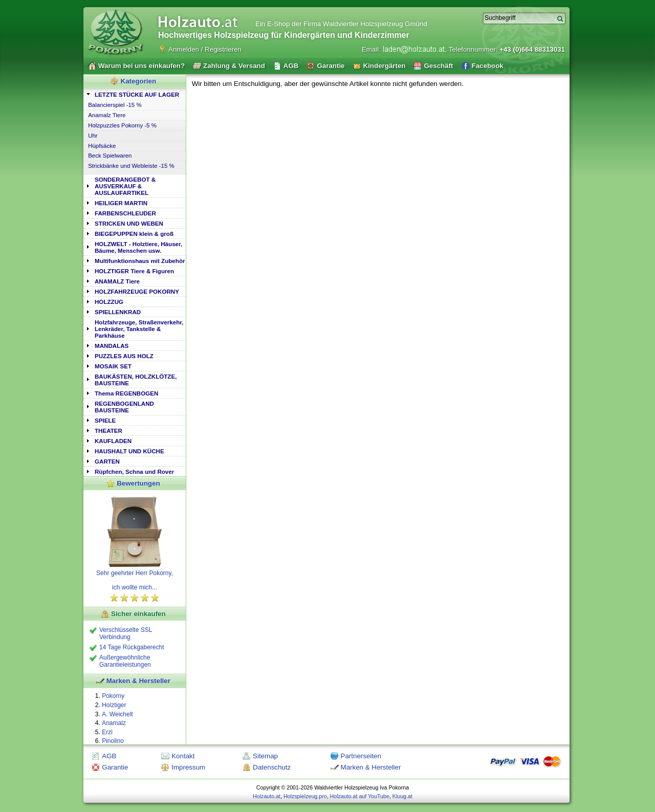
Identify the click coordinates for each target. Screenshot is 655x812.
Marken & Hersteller (138, 681)
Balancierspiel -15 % (115, 105)
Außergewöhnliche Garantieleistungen (125, 661)
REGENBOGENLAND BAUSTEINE (124, 407)
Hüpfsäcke (102, 146)
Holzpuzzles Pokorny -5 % (122, 125)
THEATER (108, 431)
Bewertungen (138, 483)
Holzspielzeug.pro (305, 796)
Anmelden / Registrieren (205, 49)
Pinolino (113, 741)
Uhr (93, 136)
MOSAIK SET (113, 366)
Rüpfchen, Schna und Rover (134, 471)
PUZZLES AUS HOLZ (124, 356)
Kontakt (183, 756)
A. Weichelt (117, 714)
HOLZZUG (109, 302)
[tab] (135, 94)
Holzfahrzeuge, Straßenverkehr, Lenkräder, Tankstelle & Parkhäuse (139, 329)
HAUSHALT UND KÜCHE (129, 451)
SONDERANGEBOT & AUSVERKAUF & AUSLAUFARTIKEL (125, 186)
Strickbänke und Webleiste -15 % (131, 166)
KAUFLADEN (113, 441)
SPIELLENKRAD (118, 312)
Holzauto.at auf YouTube (360, 796)
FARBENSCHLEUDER (125, 213)
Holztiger (114, 705)
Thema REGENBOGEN (126, 393)
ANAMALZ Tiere (117, 281)
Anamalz (114, 723)
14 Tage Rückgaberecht (132, 647)
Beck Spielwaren (110, 156)
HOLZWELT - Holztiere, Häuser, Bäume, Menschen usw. (138, 247)
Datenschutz (272, 767)
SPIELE (105, 420)
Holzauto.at (267, 796)
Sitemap (265, 756)
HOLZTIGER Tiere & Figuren (134, 271)
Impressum (188, 767)
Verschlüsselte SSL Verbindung (126, 633)
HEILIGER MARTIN (121, 203)
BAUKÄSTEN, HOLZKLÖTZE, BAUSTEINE (136, 380)
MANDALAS (112, 346)
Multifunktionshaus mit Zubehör (140, 261)
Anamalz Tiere (107, 115)
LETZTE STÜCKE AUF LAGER (137, 94)
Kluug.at (402, 796)
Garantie (115, 767)
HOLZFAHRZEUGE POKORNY (137, 291)
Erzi (107, 732)
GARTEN (107, 461)
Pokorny (113, 696)
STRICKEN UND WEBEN (129, 223)
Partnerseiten (361, 756)
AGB (109, 756)
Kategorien (139, 81)
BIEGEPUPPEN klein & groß (134, 234)
